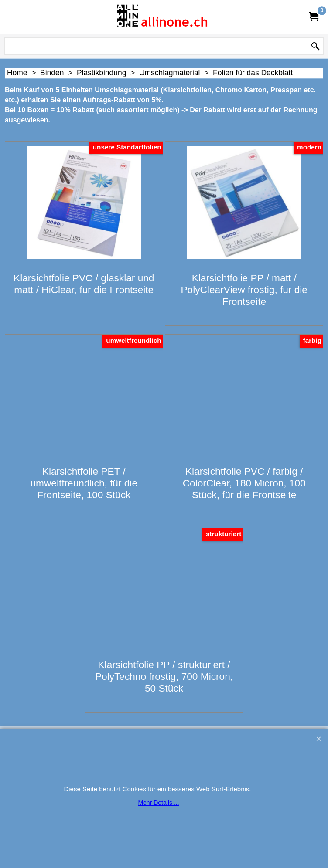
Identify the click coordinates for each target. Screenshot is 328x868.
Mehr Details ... (158, 803)
